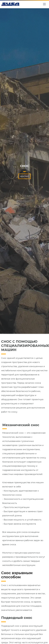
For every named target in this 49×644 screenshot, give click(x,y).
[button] (45, 4)
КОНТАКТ (24, 176)
